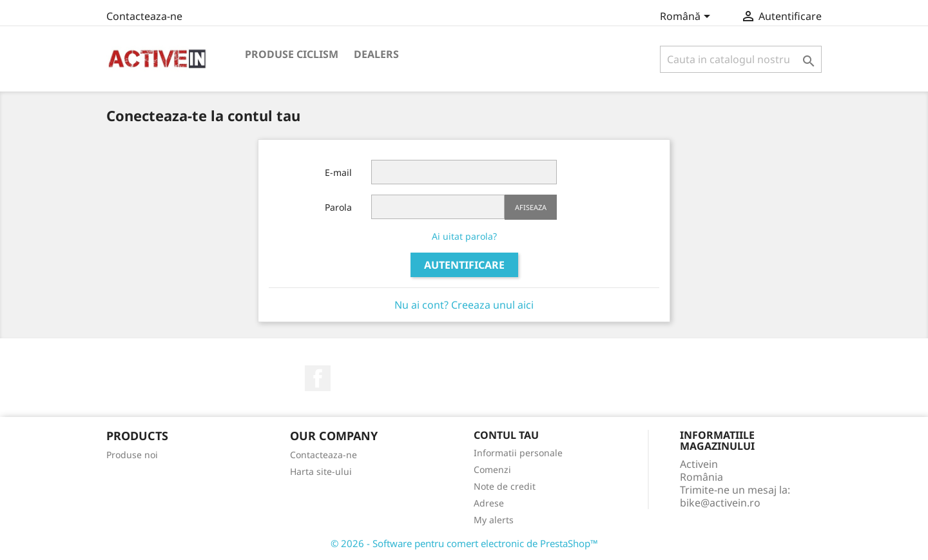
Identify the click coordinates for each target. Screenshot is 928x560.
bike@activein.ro (720, 503)
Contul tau (506, 435)
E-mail (338, 172)
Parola (338, 207)
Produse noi (132, 455)
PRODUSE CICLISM (292, 54)
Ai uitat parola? (464, 236)
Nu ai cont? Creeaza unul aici (464, 305)
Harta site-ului (321, 471)
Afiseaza (531, 207)
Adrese (489, 503)
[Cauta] (741, 59)
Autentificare (464, 265)
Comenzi (492, 469)
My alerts (494, 520)
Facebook (318, 378)
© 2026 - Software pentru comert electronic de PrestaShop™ (464, 543)
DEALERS (376, 54)
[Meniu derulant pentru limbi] (687, 17)
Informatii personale (518, 453)
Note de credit (505, 486)
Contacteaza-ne (144, 16)
